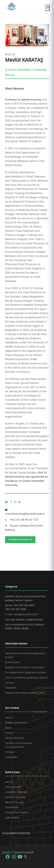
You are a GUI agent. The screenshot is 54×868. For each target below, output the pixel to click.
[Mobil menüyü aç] (47, 8)
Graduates (11, 757)
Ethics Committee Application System (27, 678)
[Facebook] (8, 856)
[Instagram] (14, 856)
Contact (10, 683)
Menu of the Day (14, 802)
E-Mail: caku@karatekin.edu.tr (22, 614)
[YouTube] (20, 856)
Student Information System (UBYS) (25, 693)
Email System (13, 662)
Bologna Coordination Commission (24, 667)
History (9, 718)
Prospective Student (17, 812)
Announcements (14, 738)
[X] (25, 856)
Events (9, 733)
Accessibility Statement (16, 833)
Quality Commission (16, 723)
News (8, 728)
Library (9, 782)
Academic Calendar (16, 792)
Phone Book (12, 807)
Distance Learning (15, 797)
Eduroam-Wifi (13, 787)
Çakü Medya (12, 818)
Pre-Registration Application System (26, 672)
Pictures (10, 752)
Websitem (11, 688)
